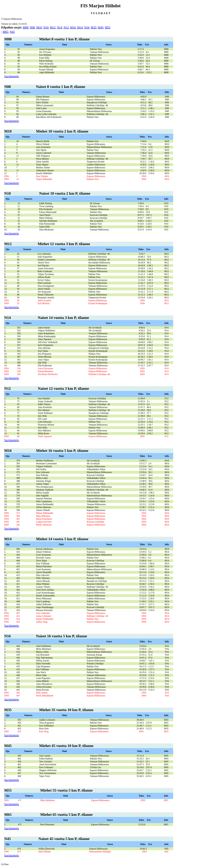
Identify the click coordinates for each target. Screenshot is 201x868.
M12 (53, 27)
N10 (46, 27)
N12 (66, 27)
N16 (87, 27)
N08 (32, 27)
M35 (94, 27)
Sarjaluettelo (12, 76)
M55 (108, 27)
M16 (73, 27)
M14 (80, 27)
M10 (39, 27)
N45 (12, 32)
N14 (59, 27)
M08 (26, 27)
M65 (6, 32)
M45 (101, 27)
